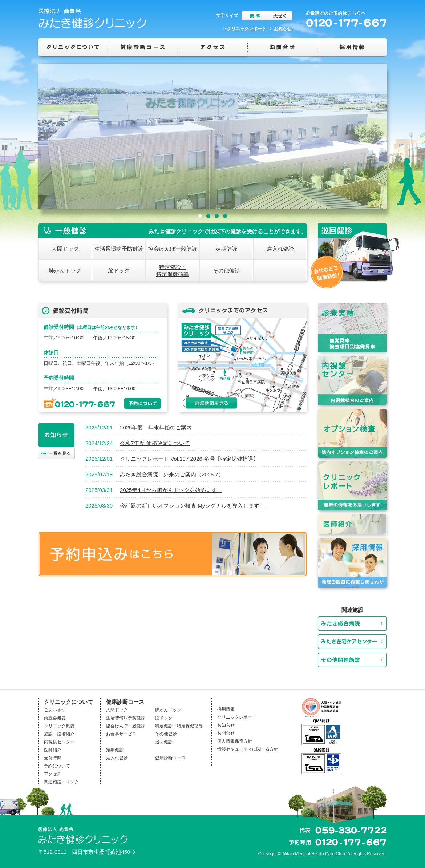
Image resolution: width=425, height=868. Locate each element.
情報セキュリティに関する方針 (248, 749)
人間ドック (65, 249)
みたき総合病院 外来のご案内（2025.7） (172, 474)
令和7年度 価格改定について (155, 443)
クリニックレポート (247, 29)
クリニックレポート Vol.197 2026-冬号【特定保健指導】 (189, 459)
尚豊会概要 (55, 718)
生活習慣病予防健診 (119, 249)
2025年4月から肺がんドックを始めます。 (171, 490)
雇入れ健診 (280, 249)
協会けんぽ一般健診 (173, 249)
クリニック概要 (59, 726)
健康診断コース (170, 758)
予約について (57, 766)
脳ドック (119, 271)
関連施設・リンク (61, 782)
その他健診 (226, 271)
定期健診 (226, 249)
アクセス (53, 774)
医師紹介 (53, 750)
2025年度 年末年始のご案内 (156, 427)
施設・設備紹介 (59, 734)
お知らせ (283, 29)
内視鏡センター (59, 742)
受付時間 (53, 758)
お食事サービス (121, 734)
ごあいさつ (55, 710)
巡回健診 (164, 742)
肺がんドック (65, 271)
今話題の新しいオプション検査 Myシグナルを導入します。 (192, 506)
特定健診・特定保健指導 (173, 271)
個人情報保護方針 (235, 741)
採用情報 (226, 709)
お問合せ (226, 733)
